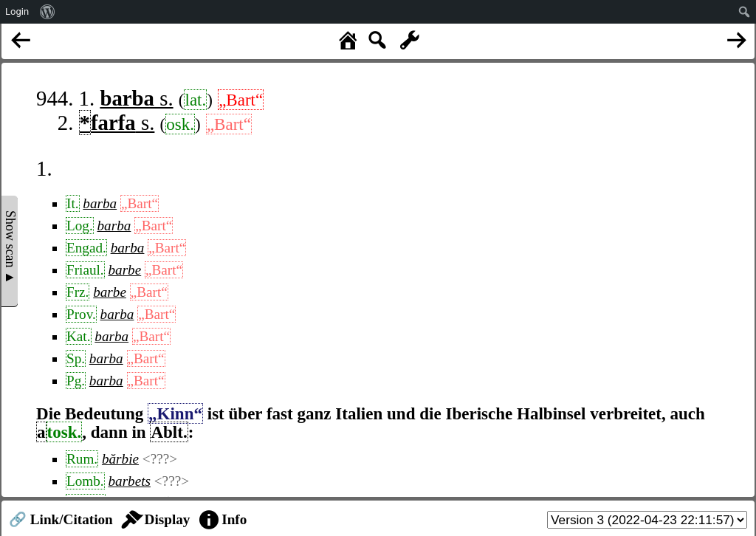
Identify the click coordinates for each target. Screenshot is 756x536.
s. (136, 98)
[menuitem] (48, 12)
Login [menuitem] (17, 11)
